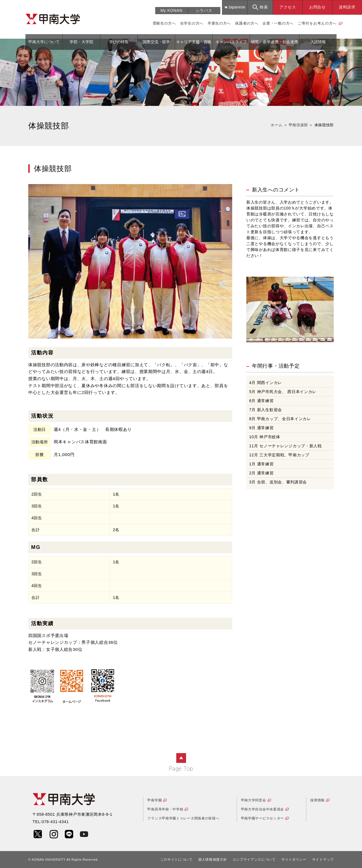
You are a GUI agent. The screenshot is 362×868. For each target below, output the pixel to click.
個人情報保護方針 (213, 860)
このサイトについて (176, 860)
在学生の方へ (192, 23)
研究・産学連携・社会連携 (275, 42)
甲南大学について (44, 42)
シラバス (204, 10)
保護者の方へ (247, 23)
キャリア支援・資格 (194, 42)
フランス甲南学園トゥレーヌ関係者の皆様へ (183, 818)
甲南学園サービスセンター (262, 818)
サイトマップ (323, 860)
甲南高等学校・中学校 (165, 809)
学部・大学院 (81, 42)
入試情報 (318, 42)
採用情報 (317, 800)
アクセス (288, 7)
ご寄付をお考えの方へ (317, 23)
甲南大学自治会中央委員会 (262, 809)
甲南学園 (155, 800)
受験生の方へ (164, 23)
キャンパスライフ (231, 42)
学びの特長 (119, 42)
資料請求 (347, 7)
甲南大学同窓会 (254, 800)
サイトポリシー (294, 860)
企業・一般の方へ (278, 23)
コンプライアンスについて (254, 860)
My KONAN (171, 10)
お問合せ (317, 7)
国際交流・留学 (156, 42)
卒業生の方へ (219, 23)
